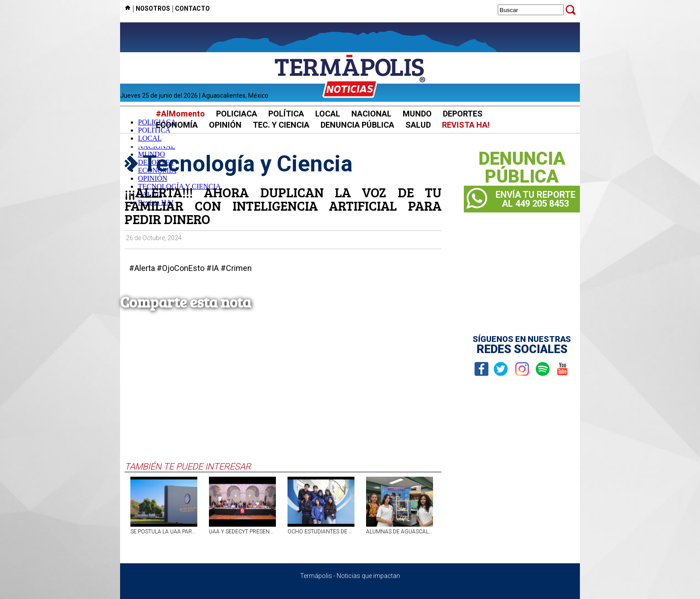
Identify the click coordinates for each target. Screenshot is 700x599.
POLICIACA (237, 114)
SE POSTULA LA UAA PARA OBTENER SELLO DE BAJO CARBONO (164, 532)
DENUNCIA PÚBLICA (357, 125)
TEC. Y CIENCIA (281, 125)
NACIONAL (371, 114)
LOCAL (328, 114)
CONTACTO (192, 8)
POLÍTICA (286, 114)
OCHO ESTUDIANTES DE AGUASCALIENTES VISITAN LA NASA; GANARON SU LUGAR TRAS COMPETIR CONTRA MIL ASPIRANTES (321, 532)
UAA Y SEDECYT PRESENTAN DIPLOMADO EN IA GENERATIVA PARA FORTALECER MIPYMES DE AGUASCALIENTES (242, 532)
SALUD (418, 125)
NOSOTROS (153, 8)
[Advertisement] (283, 394)
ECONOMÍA (177, 125)
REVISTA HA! (466, 125)
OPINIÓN (225, 125)
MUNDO (417, 114)
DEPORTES (463, 114)
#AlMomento (180, 114)
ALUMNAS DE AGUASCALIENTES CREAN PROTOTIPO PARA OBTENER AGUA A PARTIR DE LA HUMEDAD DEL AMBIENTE (400, 532)
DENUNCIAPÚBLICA (522, 168)
